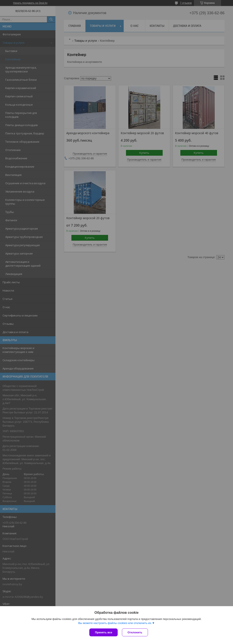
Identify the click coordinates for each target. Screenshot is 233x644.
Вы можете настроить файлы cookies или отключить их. (115, 623)
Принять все (103, 632)
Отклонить (135, 632)
